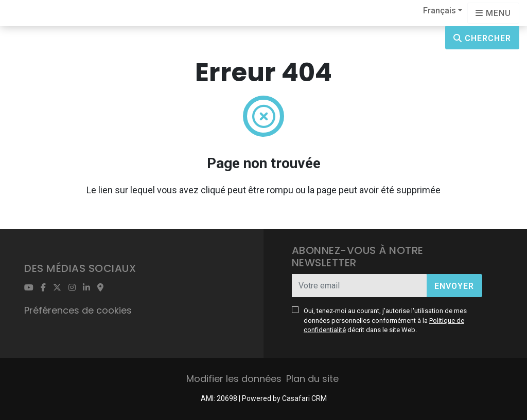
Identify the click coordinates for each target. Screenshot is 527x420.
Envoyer (454, 286)
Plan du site (312, 379)
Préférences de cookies (78, 310)
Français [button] (440, 11)
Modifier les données (234, 379)
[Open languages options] (493, 13)
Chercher (482, 38)
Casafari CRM (304, 398)
